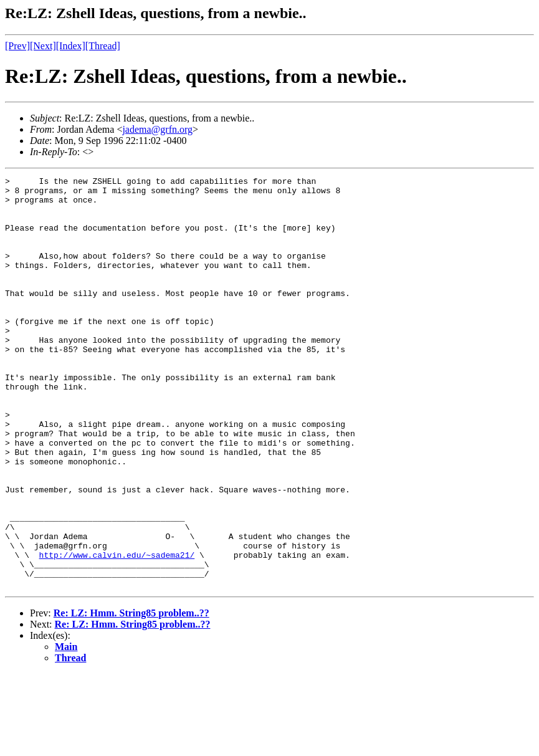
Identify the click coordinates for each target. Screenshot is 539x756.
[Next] (43, 46)
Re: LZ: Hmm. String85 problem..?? (131, 695)
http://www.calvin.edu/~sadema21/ (117, 631)
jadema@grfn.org (157, 129)
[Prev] (17, 46)
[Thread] (103, 46)
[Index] (71, 46)
